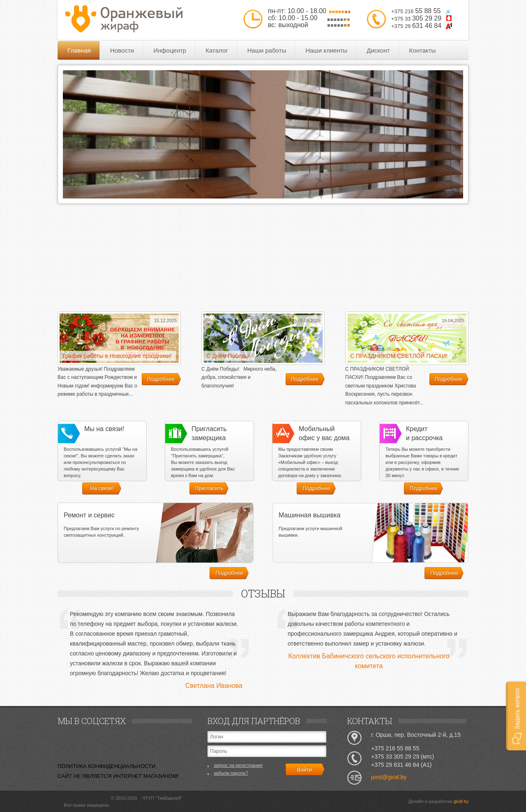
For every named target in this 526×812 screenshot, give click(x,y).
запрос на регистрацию (238, 765)
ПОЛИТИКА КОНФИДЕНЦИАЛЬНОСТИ (106, 766)
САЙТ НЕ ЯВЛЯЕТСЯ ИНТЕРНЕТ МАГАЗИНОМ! (118, 776)
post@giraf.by (389, 777)
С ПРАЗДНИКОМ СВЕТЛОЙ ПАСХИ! (399, 356)
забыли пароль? (231, 773)
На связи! (102, 488)
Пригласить (209, 488)
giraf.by (461, 801)
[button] (516, 716)
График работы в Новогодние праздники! (117, 356)
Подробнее (160, 379)
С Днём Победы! (228, 356)
